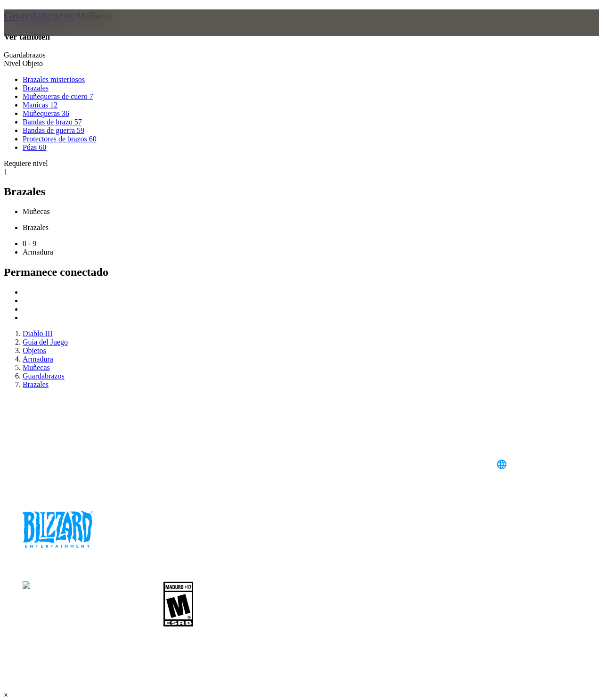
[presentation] (41, 34)
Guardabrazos (40, 16)
